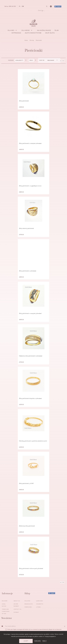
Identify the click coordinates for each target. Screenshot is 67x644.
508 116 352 (12, 6)
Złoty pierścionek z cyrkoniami (28, 273)
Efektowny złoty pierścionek (27, 532)
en (23, 6)
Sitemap (16, 619)
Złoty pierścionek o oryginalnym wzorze (30, 187)
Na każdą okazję (44, 30)
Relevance (53, 60)
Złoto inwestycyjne (33, 33)
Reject (45, 641)
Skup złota (50, 33)
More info (38, 641)
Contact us (17, 616)
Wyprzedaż (16, 33)
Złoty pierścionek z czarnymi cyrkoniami (30, 144)
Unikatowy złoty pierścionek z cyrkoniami (31, 360)
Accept (26, 641)
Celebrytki (40, 611)
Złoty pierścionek (24, 101)
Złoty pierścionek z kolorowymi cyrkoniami (31, 575)
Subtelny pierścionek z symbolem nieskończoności (33, 446)
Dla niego (27, 30)
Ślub (57, 30)
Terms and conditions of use (6, 618)
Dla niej (13, 30)
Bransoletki (29, 611)
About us (17, 608)
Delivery (5, 608)
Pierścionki (28, 614)
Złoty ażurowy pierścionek (26, 230)
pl (20, 6)
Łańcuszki (39, 608)
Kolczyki (27, 608)
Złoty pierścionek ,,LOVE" (26, 489)
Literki (38, 614)
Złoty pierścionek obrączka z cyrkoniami (30, 403)
